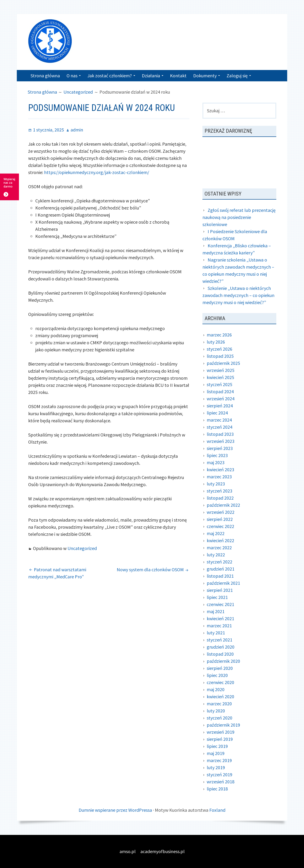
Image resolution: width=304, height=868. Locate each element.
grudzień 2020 (221, 647)
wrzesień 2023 (221, 441)
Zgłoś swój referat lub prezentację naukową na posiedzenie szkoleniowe (239, 217)
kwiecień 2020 (220, 696)
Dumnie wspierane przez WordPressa (115, 810)
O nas (72, 76)
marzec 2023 (219, 477)
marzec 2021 (219, 626)
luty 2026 (216, 342)
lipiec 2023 (217, 455)
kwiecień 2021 (220, 618)
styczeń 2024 (219, 427)
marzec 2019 (219, 760)
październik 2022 (223, 505)
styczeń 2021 (219, 640)
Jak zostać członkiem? (110, 76)
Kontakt (178, 76)
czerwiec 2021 (220, 604)
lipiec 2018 (217, 789)
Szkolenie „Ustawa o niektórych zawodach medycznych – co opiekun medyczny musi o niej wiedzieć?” (238, 295)
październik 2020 (223, 661)
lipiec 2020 (217, 675)
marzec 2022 (219, 547)
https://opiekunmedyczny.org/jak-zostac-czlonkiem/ (97, 172)
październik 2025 (223, 363)
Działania (151, 76)
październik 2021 (223, 583)
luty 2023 (216, 484)
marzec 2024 (219, 420)
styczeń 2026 (219, 349)
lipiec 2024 (217, 413)
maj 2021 (216, 611)
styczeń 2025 (219, 384)
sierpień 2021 (220, 590)
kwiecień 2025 (220, 377)
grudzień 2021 (221, 569)
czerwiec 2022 (220, 526)
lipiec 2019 (217, 746)
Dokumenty (205, 76)
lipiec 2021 (217, 597)
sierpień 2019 (220, 739)
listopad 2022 (220, 498)
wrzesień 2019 (221, 732)
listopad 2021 (220, 576)
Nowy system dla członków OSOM (150, 569)
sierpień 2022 (220, 519)
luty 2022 (216, 555)
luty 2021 (216, 633)
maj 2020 (216, 689)
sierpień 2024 (220, 406)
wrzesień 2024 (221, 399)
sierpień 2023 (220, 448)
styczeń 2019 (219, 774)
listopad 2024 (220, 391)
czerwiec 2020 (220, 682)
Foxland (217, 810)
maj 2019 (216, 753)
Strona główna (45, 76)
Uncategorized (82, 548)
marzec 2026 (219, 335)
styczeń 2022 (219, 562)
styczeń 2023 (219, 491)
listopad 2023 (220, 434)
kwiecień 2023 (220, 469)
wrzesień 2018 (221, 782)
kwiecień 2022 (220, 540)
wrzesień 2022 (221, 512)
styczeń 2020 (219, 718)
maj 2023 (216, 462)
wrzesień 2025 (221, 370)
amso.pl (128, 851)
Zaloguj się (237, 76)
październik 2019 (223, 725)
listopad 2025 (220, 356)
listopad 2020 (220, 654)
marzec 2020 (219, 704)
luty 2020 (216, 711)
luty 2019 (216, 767)
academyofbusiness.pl (163, 851)
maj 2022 (216, 533)
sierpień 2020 (220, 668)
